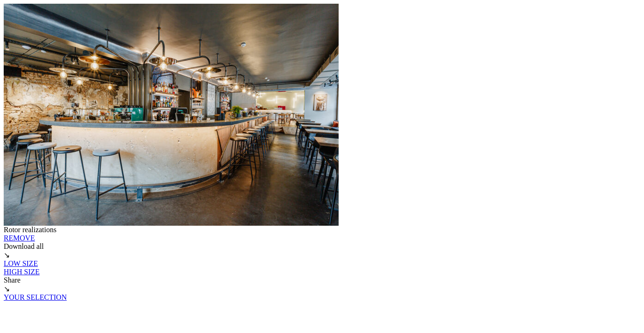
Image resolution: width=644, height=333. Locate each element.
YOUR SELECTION (35, 297)
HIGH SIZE (22, 272)
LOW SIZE (21, 263)
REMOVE (19, 238)
